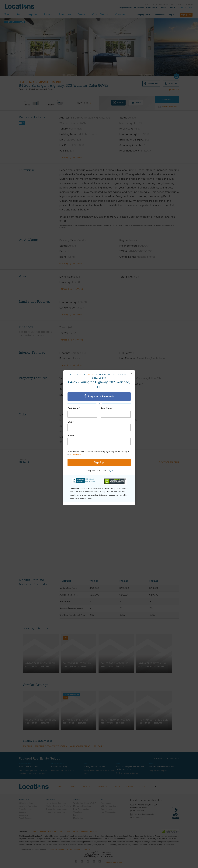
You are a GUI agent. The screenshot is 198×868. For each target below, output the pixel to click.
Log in (90, 375)
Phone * (71, 436)
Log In (111, 470)
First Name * (74, 408)
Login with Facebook (99, 396)
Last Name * (107, 408)
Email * (71, 422)
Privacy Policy (76, 454)
